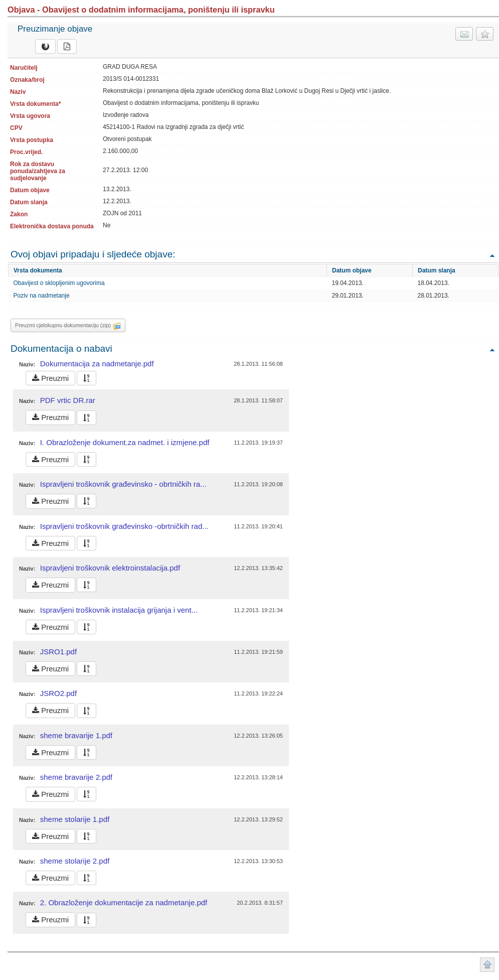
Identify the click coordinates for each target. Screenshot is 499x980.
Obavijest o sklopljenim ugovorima (59, 283)
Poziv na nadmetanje (42, 296)
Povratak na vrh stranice (487, 965)
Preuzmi (50, 378)
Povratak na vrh (492, 255)
